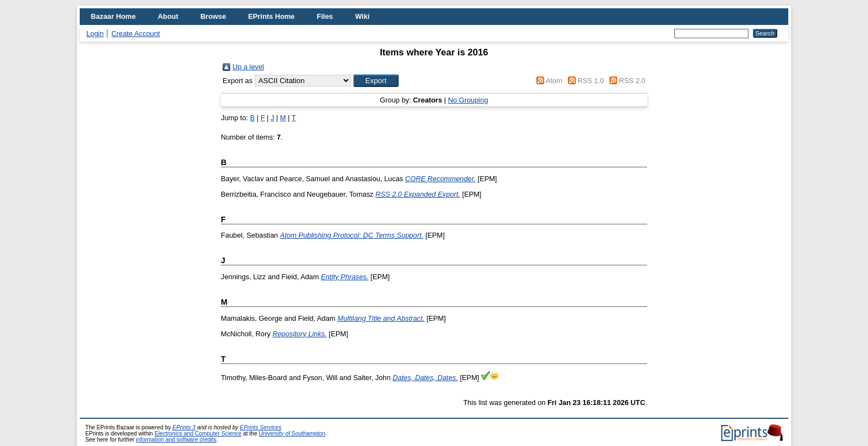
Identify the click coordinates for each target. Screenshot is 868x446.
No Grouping (468, 100)
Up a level (248, 67)
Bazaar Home (113, 16)
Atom (554, 81)
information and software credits (176, 440)
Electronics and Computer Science (198, 434)
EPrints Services (260, 427)
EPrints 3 (184, 427)
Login (95, 34)
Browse (213, 16)
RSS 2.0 (632, 81)
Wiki (362, 16)
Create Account (136, 34)
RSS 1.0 (591, 81)
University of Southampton (292, 434)
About (168, 16)
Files (325, 16)
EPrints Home (271, 16)
